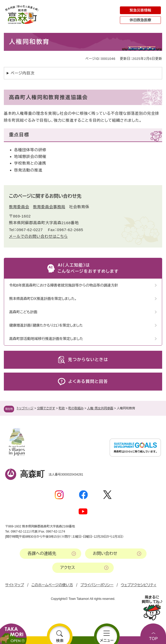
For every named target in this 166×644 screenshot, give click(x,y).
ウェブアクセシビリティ (139, 585)
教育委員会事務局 (49, 207)
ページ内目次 (23, 73)
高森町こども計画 (23, 312)
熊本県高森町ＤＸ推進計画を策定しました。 (43, 299)
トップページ (25, 408)
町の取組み (76, 408)
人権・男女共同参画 (100, 408)
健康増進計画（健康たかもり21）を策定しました (46, 325)
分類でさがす (46, 408)
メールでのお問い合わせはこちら (38, 236)
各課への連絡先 (42, 553)
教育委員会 (19, 207)
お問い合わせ (105, 553)
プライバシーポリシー (97, 585)
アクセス (68, 568)
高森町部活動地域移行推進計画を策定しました (46, 339)
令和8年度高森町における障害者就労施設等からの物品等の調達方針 (64, 285)
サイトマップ (15, 585)
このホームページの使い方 (52, 585)
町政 (62, 408)
